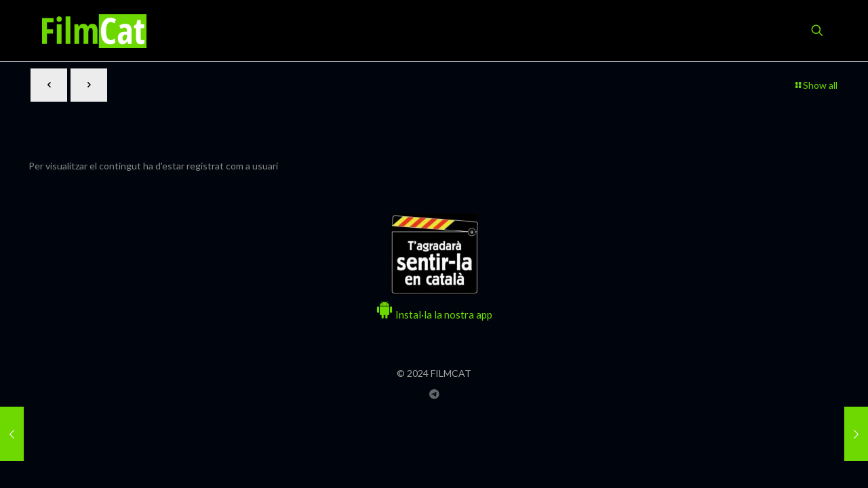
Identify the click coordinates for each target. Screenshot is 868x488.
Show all (815, 85)
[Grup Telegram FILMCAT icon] (434, 394)
